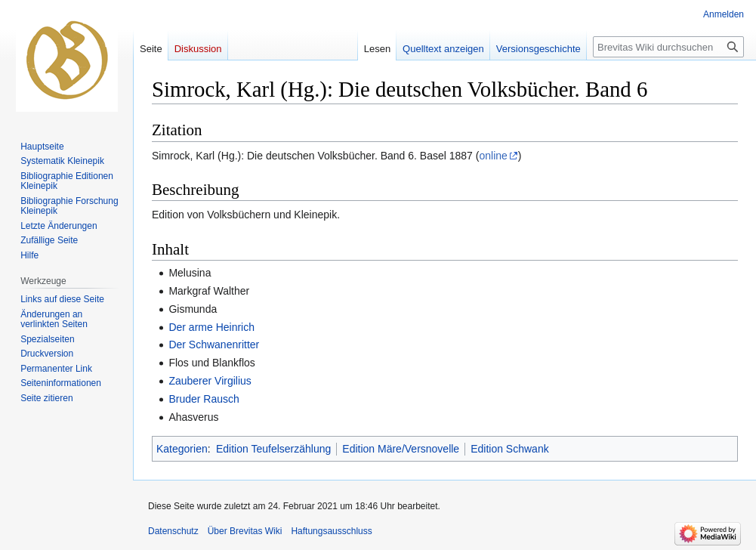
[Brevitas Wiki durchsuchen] (668, 47)
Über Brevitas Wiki (245, 531)
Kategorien (182, 449)
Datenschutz (173, 531)
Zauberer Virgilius (210, 381)
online (493, 156)
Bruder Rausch (204, 399)
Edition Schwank (510, 449)
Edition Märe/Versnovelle (401, 449)
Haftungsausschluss (331, 531)
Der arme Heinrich (211, 327)
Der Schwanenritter (214, 345)
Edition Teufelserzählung (273, 449)
